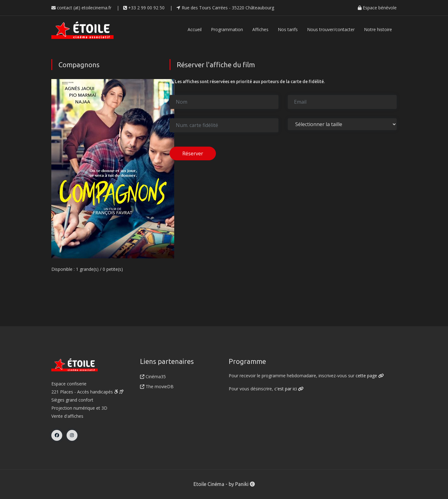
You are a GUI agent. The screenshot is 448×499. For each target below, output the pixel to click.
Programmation (227, 29)
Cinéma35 (153, 377)
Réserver (193, 153)
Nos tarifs (288, 29)
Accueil (195, 29)
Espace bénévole (377, 8)
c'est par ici (289, 389)
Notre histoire (378, 29)
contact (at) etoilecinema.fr (81, 8)
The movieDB (157, 386)
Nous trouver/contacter (331, 29)
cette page (370, 376)
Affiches (260, 29)
